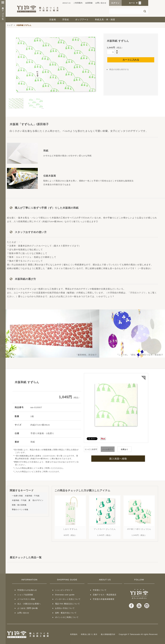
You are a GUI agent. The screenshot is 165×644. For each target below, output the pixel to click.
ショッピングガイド (64, 590)
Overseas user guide (65, 595)
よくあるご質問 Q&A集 (28, 608)
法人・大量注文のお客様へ (29, 604)
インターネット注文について (68, 599)
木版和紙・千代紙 (32, 496)
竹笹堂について (100, 590)
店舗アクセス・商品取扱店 (105, 595)
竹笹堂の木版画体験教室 (104, 599)
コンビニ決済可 (91, 449)
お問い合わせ (101, 3)
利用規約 (74, 634)
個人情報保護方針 (108, 634)
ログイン (115, 3)
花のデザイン (38, 500)
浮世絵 (66, 19)
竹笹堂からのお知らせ (27, 590)
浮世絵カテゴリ (138, 293)
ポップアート (82, 19)
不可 (108, 449)
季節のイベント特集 (20, 510)
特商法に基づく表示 (89, 634)
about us (67, 3)
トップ (10, 25)
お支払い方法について (65, 608)
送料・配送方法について (66, 613)
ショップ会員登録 (25, 595)
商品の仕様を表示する (119, 69)
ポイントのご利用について (67, 617)
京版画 (53, 19)
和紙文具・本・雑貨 (105, 19)
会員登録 (89, 3)
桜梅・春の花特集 (19, 505)
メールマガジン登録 (26, 599)
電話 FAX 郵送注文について (67, 604)
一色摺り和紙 (17, 496)
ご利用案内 (78, 3)
